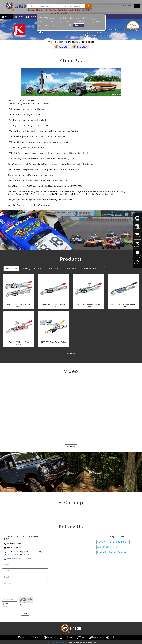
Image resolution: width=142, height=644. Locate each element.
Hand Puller (11, 268)
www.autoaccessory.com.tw (100, 35)
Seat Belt (123, 552)
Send (25, 613)
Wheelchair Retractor (92, 268)
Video (80, 637)
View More (71, 354)
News (19, 17)
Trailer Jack (70, 268)
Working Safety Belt (32, 268)
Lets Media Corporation (56, 642)
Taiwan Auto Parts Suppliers (113, 542)
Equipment (95, 637)
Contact (111, 637)
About (6, 17)
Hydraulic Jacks (106, 552)
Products (33, 17)
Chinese (127, 6)
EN (137, 6)
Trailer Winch (54, 268)
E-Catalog (66, 637)
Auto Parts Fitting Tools (110, 547)
